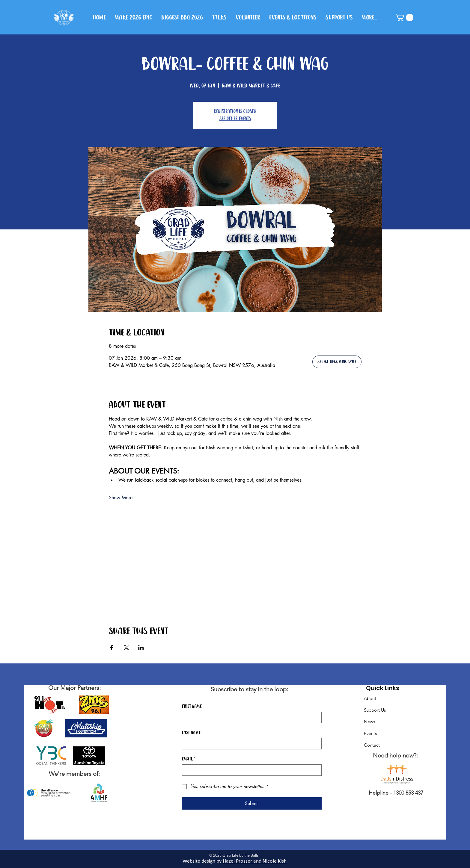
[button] (404, 18)
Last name (191, 733)
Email (189, 759)
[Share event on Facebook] (112, 648)
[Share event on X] (126, 648)
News (369, 722)
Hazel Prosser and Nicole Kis (253, 861)
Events (370, 733)
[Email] (250, 770)
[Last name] (250, 744)
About (370, 698)
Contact (372, 745)
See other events (235, 119)
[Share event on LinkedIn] (141, 648)
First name (192, 707)
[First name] (250, 717)
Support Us (375, 710)
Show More (121, 498)
